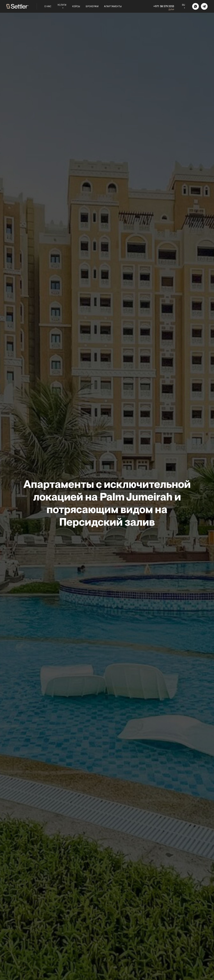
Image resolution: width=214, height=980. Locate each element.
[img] (195, 6)
